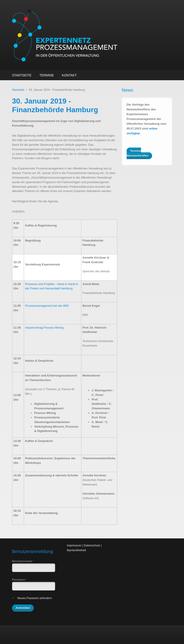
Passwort (20, 580)
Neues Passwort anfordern (35, 598)
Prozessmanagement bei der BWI (47, 306)
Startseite (22, 75)
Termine (47, 75)
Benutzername (23, 561)
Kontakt (69, 75)
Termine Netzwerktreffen (138, 153)
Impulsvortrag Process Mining (44, 328)
